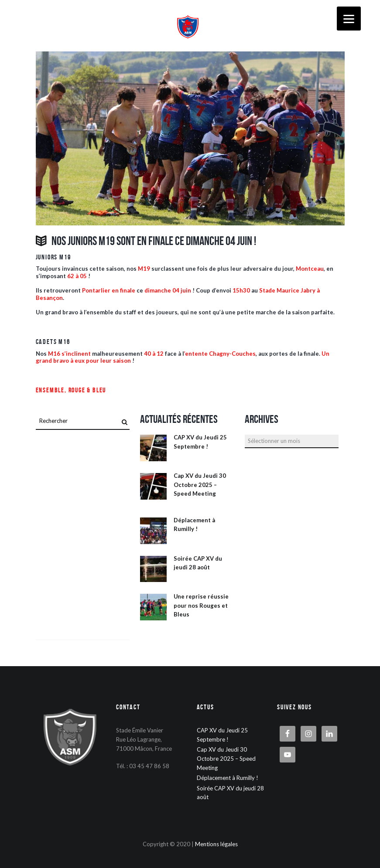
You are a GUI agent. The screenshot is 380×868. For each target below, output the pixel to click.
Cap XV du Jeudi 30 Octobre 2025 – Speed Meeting (200, 485)
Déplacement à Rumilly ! (228, 778)
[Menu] (349, 19)
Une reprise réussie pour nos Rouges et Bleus (201, 605)
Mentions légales (216, 844)
